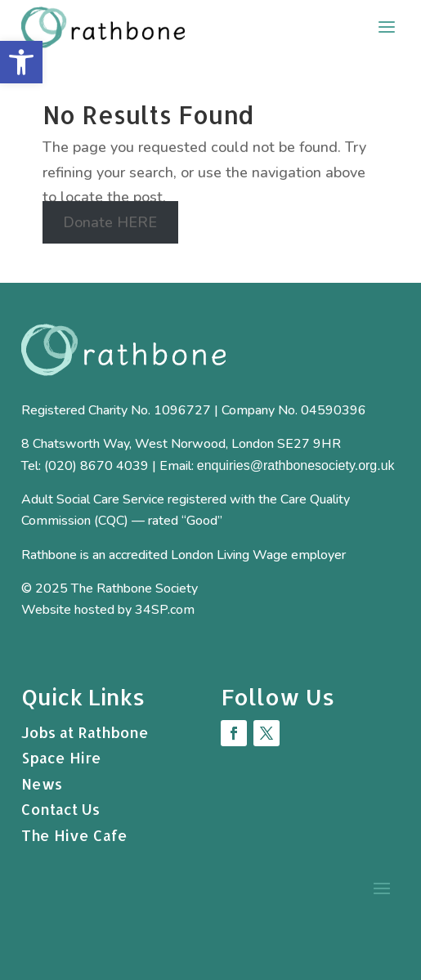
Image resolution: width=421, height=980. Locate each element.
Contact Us (60, 809)
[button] (21, 62)
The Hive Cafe (74, 835)
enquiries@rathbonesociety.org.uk (296, 465)
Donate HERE (110, 222)
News (42, 783)
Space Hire (61, 757)
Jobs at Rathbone (85, 732)
